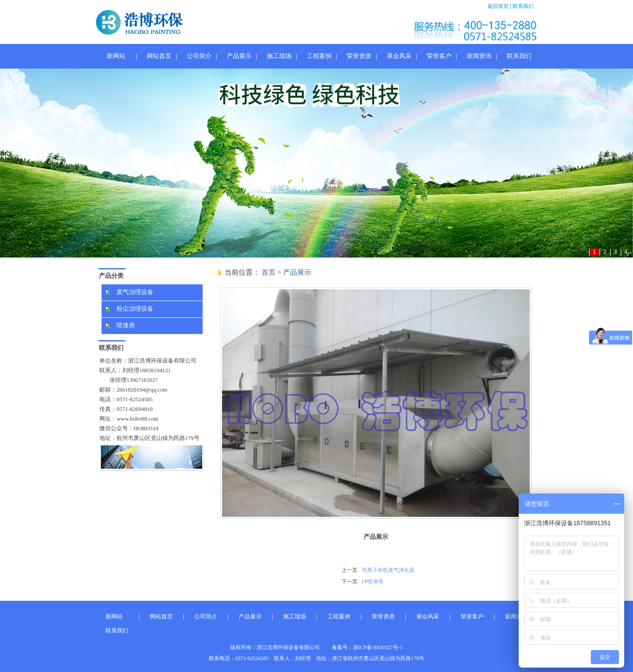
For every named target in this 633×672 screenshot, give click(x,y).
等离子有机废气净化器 (388, 570)
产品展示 (239, 56)
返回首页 (499, 6)
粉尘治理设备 (130, 309)
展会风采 (399, 56)
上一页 (349, 570)
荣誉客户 (439, 56)
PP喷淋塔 (373, 581)
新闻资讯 (479, 56)
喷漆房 (120, 325)
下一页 (349, 581)
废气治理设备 (130, 292)
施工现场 (279, 56)
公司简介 (199, 56)
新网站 (116, 56)
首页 (269, 272)
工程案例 (319, 56)
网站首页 (159, 56)
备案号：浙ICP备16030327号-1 (367, 647)
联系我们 (522, 6)
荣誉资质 (359, 56)
